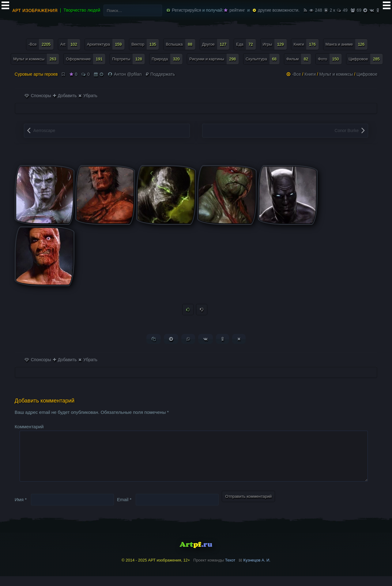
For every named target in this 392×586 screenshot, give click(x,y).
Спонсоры (38, 96)
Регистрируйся (184, 10)
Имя (21, 509)
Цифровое (367, 74)
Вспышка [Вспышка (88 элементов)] (180, 44)
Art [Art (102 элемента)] (70, 44)
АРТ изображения (35, 10)
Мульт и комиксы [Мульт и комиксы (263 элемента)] (36, 59)
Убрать (88, 96)
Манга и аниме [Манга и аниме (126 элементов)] (347, 44)
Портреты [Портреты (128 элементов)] (128, 59)
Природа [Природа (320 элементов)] (167, 59)
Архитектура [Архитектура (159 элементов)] (106, 44)
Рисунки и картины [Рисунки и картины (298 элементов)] (214, 59)
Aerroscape (44, 130)
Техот (230, 570)
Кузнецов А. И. (257, 570)
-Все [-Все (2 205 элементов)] (41, 44)
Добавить (65, 96)
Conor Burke (347, 130)
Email (124, 509)
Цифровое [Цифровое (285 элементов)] (366, 59)
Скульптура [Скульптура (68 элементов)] (263, 59)
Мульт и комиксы (336, 74)
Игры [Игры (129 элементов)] (275, 44)
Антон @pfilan (128, 74)
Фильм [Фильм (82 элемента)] (299, 59)
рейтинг (234, 10)
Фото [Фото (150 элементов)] (330, 59)
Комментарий (29, 427)
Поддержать (160, 74)
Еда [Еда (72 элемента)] (246, 44)
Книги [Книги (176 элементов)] (306, 44)
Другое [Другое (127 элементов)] (216, 44)
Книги (310, 74)
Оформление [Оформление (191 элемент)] (86, 59)
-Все (297, 74)
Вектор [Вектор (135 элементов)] (145, 44)
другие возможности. (276, 10)
